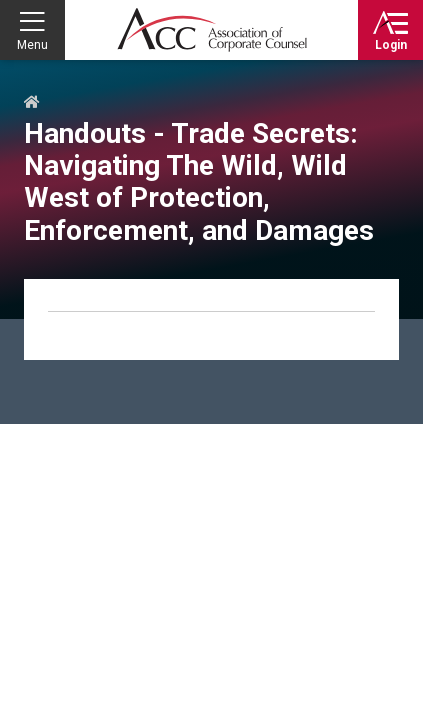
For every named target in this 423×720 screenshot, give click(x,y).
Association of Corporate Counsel (212, 30)
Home (32, 103)
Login (391, 45)
